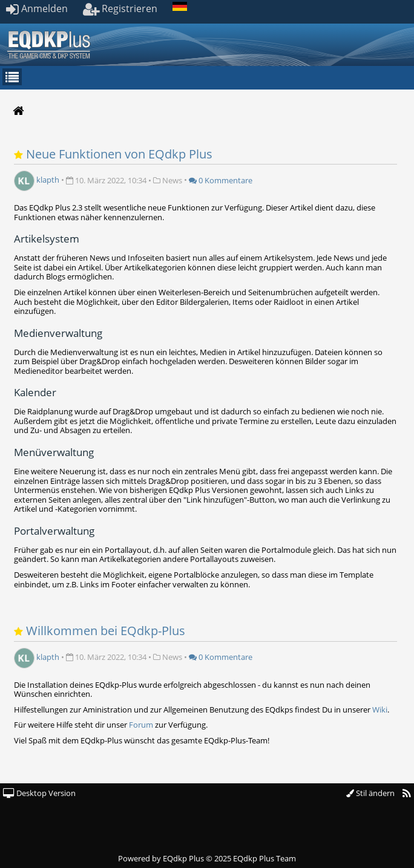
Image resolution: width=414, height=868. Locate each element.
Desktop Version (39, 793)
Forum (141, 725)
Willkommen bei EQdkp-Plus (106, 631)
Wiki (380, 710)
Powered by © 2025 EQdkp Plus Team (207, 858)
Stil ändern (370, 793)
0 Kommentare (221, 180)
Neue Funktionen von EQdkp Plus (119, 154)
